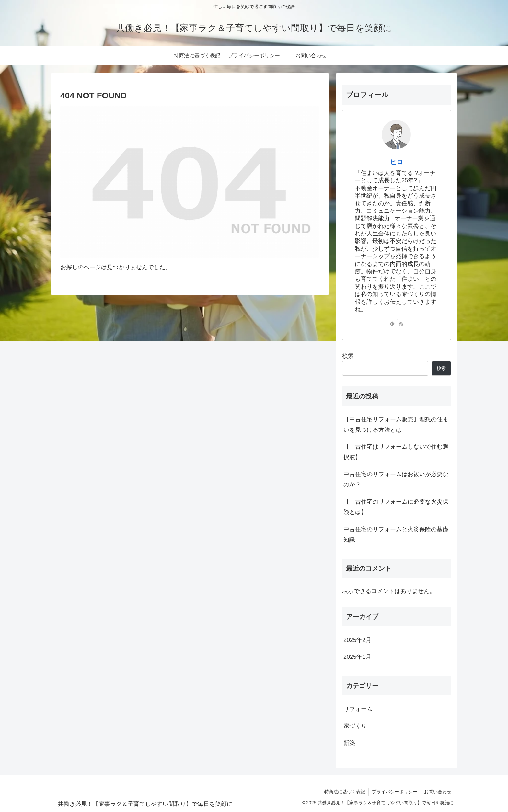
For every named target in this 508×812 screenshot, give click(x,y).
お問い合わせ (438, 792)
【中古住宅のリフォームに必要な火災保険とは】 (396, 507)
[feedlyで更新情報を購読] (392, 323)
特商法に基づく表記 (345, 792)
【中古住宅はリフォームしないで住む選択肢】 (396, 452)
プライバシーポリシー (395, 792)
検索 (348, 356)
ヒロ (397, 162)
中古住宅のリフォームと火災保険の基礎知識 (396, 534)
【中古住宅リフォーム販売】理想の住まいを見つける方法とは (396, 425)
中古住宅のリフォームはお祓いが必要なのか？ (396, 479)
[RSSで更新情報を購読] (401, 323)
